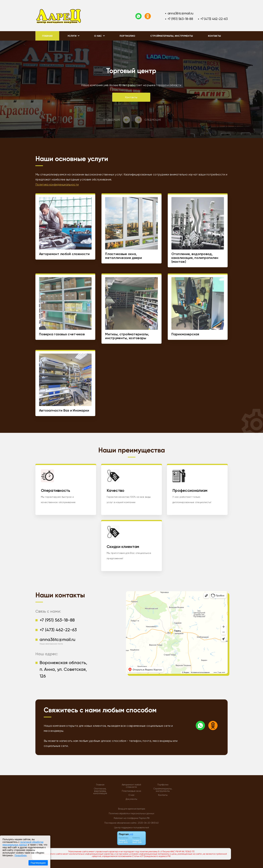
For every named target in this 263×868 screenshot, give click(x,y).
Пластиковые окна (131, 791)
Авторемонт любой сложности (131, 786)
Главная (47, 36)
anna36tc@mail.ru (181, 13)
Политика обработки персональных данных (131, 813)
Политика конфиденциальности (57, 184)
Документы (131, 799)
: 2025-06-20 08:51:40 (148, 823)
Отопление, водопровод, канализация (100, 791)
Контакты (214, 36)
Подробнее (21, 855)
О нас (131, 795)
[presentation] (117, 120)
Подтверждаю (38, 863)
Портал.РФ (144, 818)
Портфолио (127, 36)
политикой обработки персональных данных (23, 843)
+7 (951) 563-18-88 (180, 19)
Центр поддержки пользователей (131, 828)
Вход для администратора (132, 809)
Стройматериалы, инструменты (172, 36)
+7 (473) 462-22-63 (214, 19)
